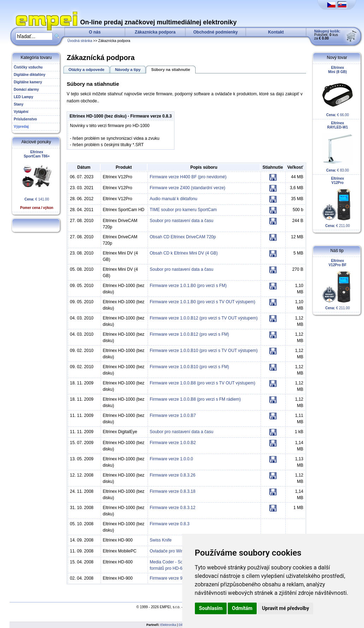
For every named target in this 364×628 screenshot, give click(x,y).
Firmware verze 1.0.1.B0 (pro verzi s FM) (188, 286)
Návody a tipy (128, 70)
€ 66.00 (338, 91)
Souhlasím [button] (211, 608)
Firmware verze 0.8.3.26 (172, 475)
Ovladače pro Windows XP (175, 551)
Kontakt (276, 32)
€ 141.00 (37, 180)
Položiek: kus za (327, 35)
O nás (95, 32)
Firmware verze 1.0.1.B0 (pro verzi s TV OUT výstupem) (202, 302)
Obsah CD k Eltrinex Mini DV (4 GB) (184, 253)
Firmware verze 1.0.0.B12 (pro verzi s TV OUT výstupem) (204, 318)
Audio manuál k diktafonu (174, 199)
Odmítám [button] (242, 608)
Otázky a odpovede (86, 70)
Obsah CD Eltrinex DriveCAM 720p (183, 237)
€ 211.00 (338, 202)
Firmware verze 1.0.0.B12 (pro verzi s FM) (189, 334)
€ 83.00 (338, 147)
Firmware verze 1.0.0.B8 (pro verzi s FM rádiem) (195, 399)
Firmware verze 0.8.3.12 (172, 508)
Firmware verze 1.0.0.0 (171, 459)
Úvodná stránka (80, 41)
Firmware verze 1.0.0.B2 (173, 443)
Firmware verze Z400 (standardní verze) (187, 188)
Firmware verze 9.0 (168, 578)
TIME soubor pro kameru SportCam (183, 210)
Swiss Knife (161, 540)
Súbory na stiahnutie (171, 70)
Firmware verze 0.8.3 (170, 524)
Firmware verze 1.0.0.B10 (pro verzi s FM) (189, 367)
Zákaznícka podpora (155, 32)
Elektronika (168, 625)
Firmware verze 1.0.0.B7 (173, 415)
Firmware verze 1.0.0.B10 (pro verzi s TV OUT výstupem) (204, 351)
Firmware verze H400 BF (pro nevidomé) (188, 177)
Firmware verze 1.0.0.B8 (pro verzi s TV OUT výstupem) (202, 383)
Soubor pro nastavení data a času (181, 221)
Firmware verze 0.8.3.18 (172, 491)
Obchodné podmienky (215, 32)
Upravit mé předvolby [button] (285, 608)
